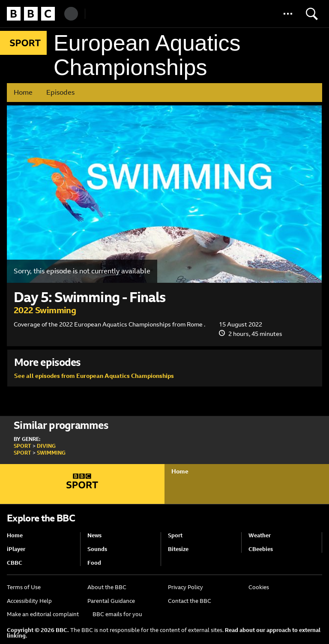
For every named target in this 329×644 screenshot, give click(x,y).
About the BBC (107, 587)
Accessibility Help (29, 601)
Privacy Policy (185, 587)
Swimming (51, 453)
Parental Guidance (111, 601)
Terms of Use (24, 587)
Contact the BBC (190, 601)
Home (23, 92)
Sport (22, 446)
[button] (288, 14)
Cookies (259, 587)
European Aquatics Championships (147, 55)
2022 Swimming (45, 310)
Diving (46, 446)
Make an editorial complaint (43, 614)
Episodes (60, 92)
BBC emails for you (117, 614)
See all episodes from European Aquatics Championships (94, 376)
